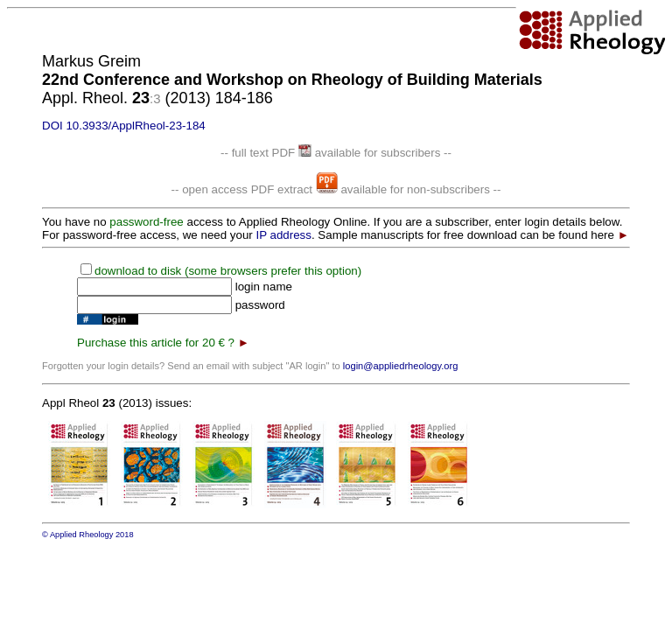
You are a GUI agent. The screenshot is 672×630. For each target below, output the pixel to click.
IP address (283, 235)
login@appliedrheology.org (401, 366)
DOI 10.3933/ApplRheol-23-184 (124, 126)
